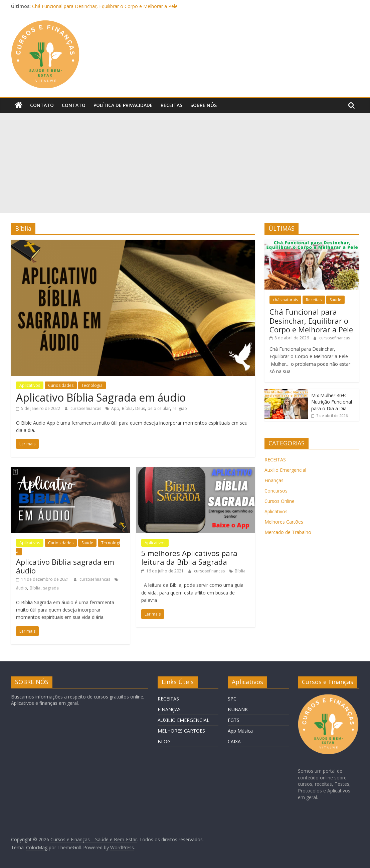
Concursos (276, 491)
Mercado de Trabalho (288, 532)
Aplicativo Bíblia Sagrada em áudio (101, 397)
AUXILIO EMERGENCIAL (183, 720)
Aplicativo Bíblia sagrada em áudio (65, 566)
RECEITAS (275, 460)
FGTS (234, 720)
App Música (240, 731)
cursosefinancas (86, 408)
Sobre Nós (204, 105)
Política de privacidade (123, 105)
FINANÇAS (169, 709)
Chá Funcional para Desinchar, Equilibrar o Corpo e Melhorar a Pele (105, 6)
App (115, 408)
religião (180, 408)
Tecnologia (92, 385)
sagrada (51, 588)
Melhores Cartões (284, 522)
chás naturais (285, 300)
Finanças (274, 480)
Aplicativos (30, 385)
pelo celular (159, 408)
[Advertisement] (185, 163)
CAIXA (234, 741)
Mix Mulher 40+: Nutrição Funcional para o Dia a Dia (332, 402)
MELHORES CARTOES (181, 731)
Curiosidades (61, 385)
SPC (232, 699)
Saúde (87, 543)
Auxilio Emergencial (285, 470)
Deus (140, 408)
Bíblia (127, 408)
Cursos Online (280, 501)
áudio (22, 588)
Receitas (171, 105)
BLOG (164, 741)
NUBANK (238, 709)
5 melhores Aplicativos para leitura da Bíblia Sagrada (189, 557)
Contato (42, 105)
